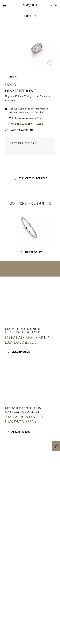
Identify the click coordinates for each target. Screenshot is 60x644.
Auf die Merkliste (22, 130)
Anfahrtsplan (21, 352)
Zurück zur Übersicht (33, 178)
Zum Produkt (33, 252)
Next (54, 231)
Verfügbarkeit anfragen (28, 124)
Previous (6, 231)
